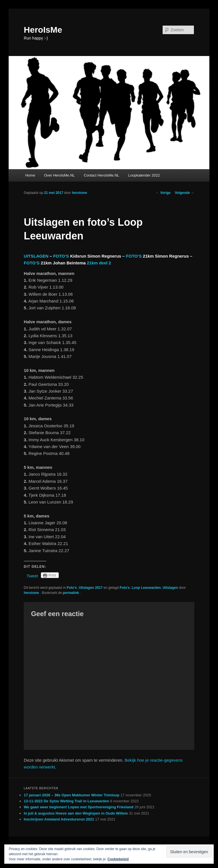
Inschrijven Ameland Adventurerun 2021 (59, 819)
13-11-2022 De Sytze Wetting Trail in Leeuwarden (66, 801)
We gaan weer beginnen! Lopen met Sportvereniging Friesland (79, 807)
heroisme (79, 193)
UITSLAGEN (36, 256)
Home (30, 175)
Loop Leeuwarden (146, 588)
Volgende (185, 193)
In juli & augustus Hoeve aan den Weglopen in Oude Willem (76, 813)
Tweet (32, 576)
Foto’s (125, 588)
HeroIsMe (43, 30)
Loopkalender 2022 (144, 175)
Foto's (72, 588)
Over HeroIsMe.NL (59, 175)
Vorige (163, 193)
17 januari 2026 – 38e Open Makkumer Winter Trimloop (72, 795)
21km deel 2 (99, 263)
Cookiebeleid (118, 859)
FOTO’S (61, 256)
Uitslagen (170, 588)
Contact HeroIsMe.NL (101, 175)
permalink (71, 593)
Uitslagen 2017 (91, 588)
